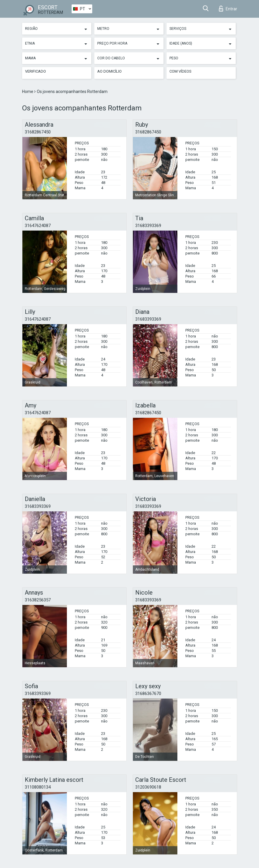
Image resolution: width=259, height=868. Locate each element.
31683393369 (148, 226)
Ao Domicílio (109, 71)
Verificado (36, 71)
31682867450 (38, 132)
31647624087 (38, 226)
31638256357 (38, 600)
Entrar (228, 9)
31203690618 (148, 787)
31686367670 (148, 694)
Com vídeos (180, 71)
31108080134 (38, 787)
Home (28, 92)
